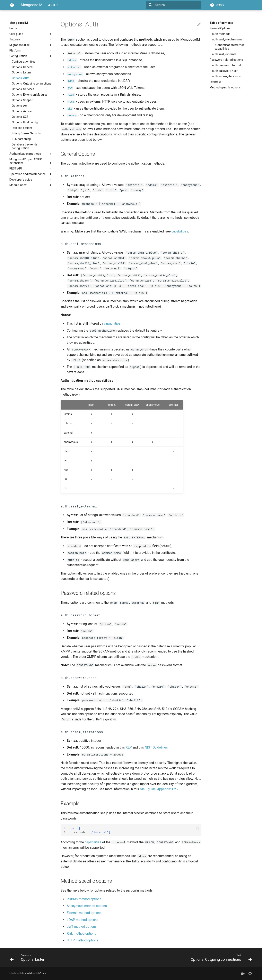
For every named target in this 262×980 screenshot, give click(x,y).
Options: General (23, 67)
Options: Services (23, 89)
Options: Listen (21, 72)
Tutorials (31, 39)
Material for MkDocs (34, 973)
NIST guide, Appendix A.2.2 (159, 789)
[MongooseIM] (12, 5)
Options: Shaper (22, 100)
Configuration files (24, 62)
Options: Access (22, 111)
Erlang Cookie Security (26, 133)
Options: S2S (20, 117)
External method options (84, 913)
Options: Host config (25, 122)
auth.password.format (227, 65)
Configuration (31, 56)
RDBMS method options (84, 899)
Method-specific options (225, 87)
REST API (31, 168)
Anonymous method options (87, 906)
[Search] (177, 5)
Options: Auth (21, 78)
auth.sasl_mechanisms (227, 39)
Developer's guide (31, 180)
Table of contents (221, 23)
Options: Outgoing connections (32, 84)
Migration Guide (31, 45)
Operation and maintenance (31, 174)
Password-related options (226, 60)
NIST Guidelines (156, 747)
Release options (22, 128)
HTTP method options (82, 940)
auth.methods (221, 34)
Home (13, 28)
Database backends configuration (25, 146)
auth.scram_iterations (226, 76)
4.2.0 (51, 5)
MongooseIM (19, 23)
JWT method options (82, 927)
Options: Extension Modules (30, 95)
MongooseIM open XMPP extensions (31, 161)
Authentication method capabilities (230, 47)
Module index (31, 185)
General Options (220, 28)
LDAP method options (83, 920)
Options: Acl (20, 106)
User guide (31, 34)
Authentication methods (31, 154)
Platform (31, 50)
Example (215, 82)
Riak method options (81, 934)
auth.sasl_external (224, 54)
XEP (129, 747)
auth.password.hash (225, 71)
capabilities (180, 231)
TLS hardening (21, 139)
